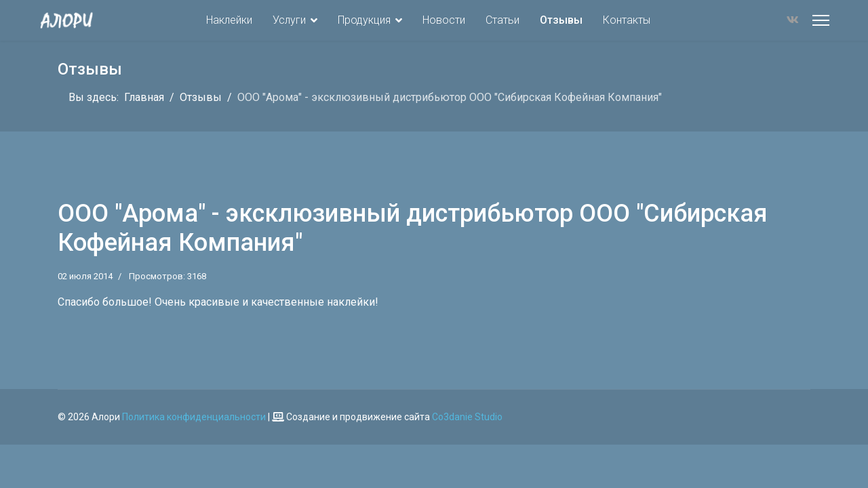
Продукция (364, 20)
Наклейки (229, 20)
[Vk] (793, 20)
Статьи (502, 20)
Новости (444, 20)
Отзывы (561, 20)
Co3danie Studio (467, 417)
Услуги (289, 20)
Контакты (627, 20)
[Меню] (821, 20)
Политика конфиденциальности (194, 417)
